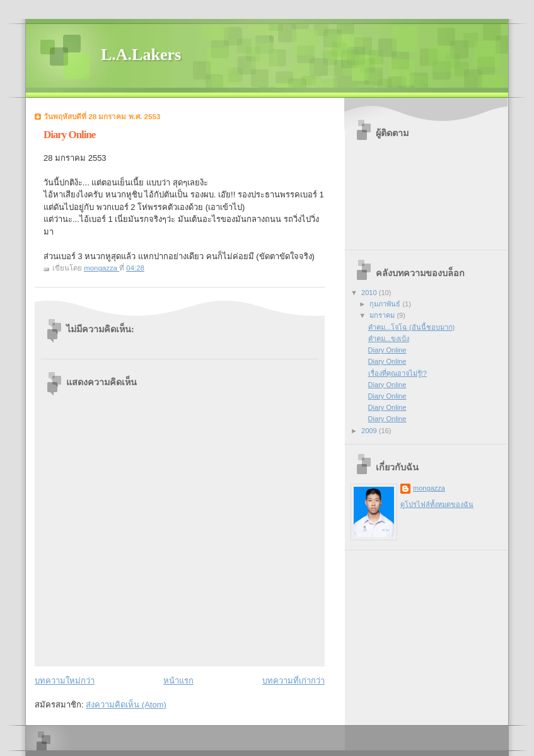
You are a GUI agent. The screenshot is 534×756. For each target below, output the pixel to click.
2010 (370, 293)
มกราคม (383, 315)
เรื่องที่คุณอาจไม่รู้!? (398, 373)
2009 (370, 431)
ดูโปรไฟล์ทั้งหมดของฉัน (437, 504)
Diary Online (387, 350)
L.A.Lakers (141, 55)
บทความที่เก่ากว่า (293, 681)
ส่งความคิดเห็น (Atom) (126, 705)
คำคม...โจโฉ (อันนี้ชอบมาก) (412, 327)
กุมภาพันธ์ (386, 304)
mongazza (429, 488)
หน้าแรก (178, 681)
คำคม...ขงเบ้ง (389, 339)
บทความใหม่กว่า (65, 681)
